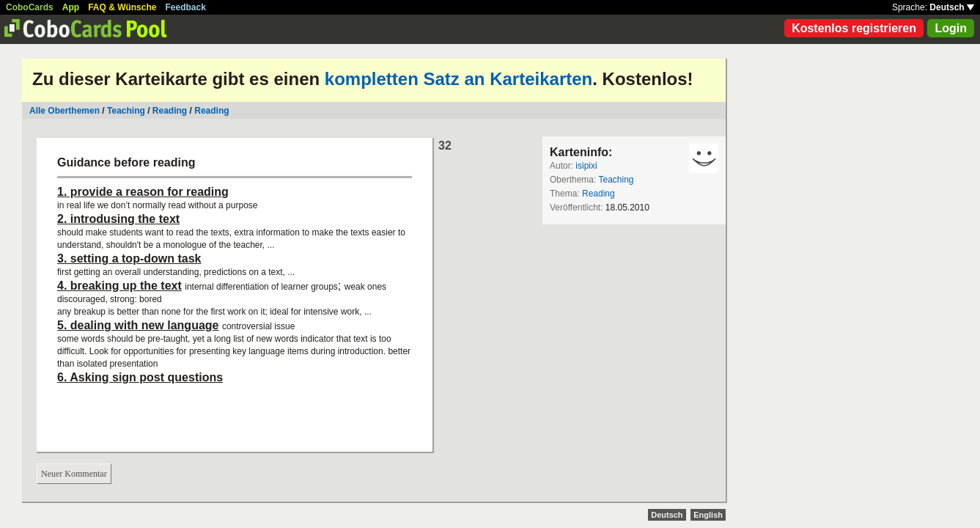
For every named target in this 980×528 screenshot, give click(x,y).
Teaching (126, 111)
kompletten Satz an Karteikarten (458, 79)
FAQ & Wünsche (122, 7)
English (708, 515)
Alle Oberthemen (65, 111)
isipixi (586, 166)
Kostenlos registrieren (854, 28)
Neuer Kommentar (74, 474)
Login (951, 28)
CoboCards (30, 7)
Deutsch (952, 7)
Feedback (186, 7)
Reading (170, 111)
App (71, 7)
